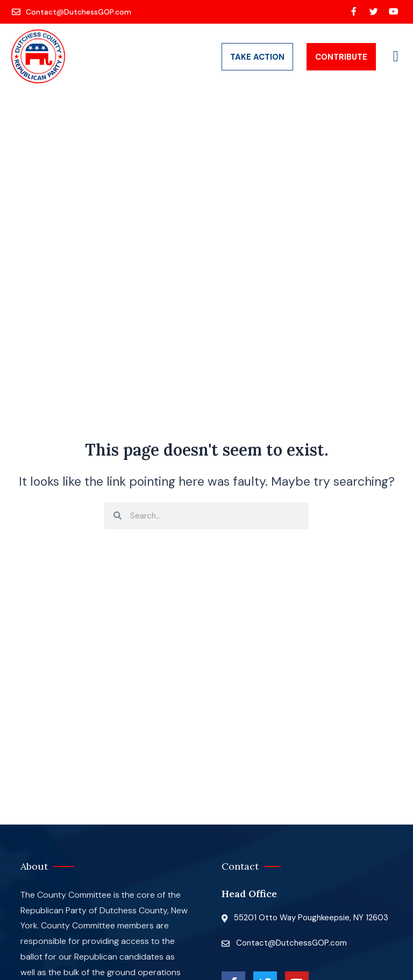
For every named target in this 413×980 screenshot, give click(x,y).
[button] (396, 56)
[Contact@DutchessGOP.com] (72, 12)
